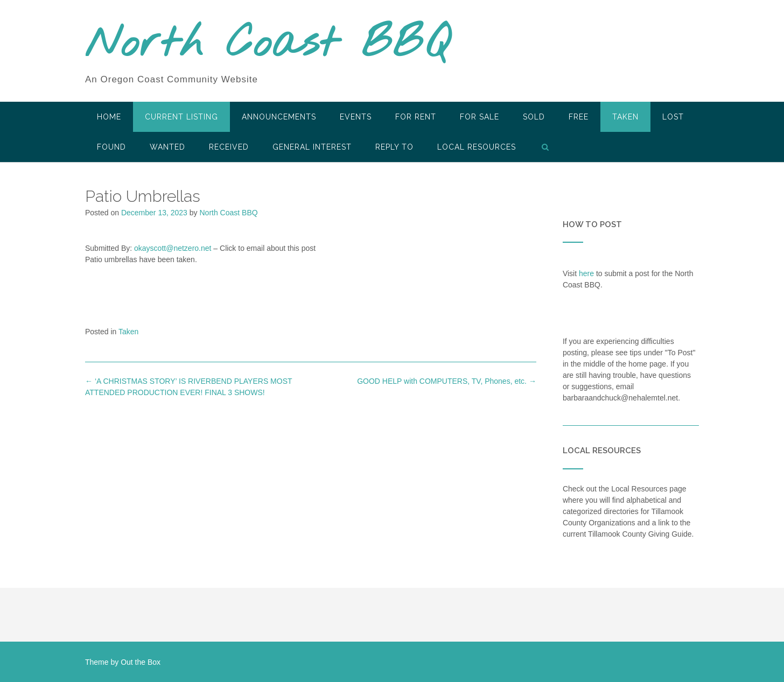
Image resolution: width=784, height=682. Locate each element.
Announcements (279, 117)
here (586, 273)
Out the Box (141, 662)
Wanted (167, 147)
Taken (625, 117)
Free (579, 117)
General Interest (312, 147)
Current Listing (181, 117)
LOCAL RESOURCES (477, 147)
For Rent (416, 117)
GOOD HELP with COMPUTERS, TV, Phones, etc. (447, 381)
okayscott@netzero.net (173, 248)
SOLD (534, 117)
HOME (109, 117)
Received (229, 147)
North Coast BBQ (267, 45)
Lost (673, 117)
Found (111, 147)
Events (356, 117)
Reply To (394, 147)
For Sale (479, 117)
